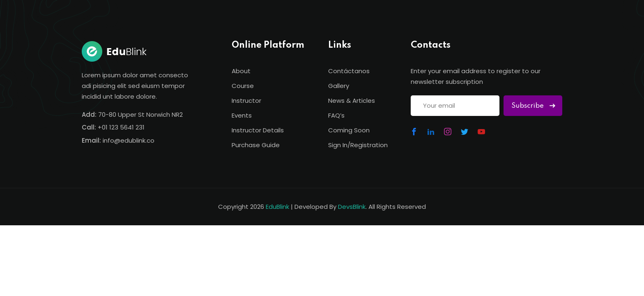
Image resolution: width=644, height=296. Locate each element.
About (241, 71)
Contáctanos (349, 71)
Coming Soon (349, 130)
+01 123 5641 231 (121, 127)
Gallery (339, 86)
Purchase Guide (256, 145)
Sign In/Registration (358, 145)
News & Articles (352, 101)
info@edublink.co (129, 140)
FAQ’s (336, 115)
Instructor (246, 101)
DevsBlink (352, 207)
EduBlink (277, 207)
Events (242, 115)
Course (243, 86)
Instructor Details (258, 130)
